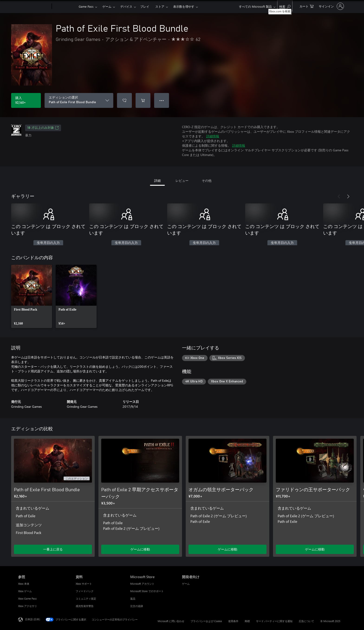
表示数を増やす (184, 6)
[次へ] (348, 196)
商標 (247, 621)
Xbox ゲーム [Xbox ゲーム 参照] (25, 591)
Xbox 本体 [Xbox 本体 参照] (24, 584)
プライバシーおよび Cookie (206, 621)
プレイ (145, 6)
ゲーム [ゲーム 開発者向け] (186, 584)
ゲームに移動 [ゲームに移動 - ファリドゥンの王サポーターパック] (315, 549)
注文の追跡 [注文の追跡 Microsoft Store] (137, 606)
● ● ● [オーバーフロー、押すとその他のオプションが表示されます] (162, 100)
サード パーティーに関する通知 (274, 621)
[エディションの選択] (79, 100)
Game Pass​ (86, 6)
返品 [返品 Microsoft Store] (133, 598)
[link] (32, 296)
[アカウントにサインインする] (331, 6)
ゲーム (107, 6)
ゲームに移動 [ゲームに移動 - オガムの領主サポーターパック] (227, 549)
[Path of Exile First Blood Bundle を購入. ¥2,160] (26, 100)
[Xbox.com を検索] (285, 6)
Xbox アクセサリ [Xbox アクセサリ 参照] (28, 606)
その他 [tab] (207, 181)
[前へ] (339, 196)
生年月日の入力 (48, 243)
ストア (160, 6)
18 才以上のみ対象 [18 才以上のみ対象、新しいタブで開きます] (43, 128)
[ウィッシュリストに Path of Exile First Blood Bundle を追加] (124, 100)
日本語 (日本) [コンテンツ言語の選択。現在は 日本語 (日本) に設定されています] (32, 619)
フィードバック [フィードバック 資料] (85, 591)
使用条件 (233, 621)
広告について (306, 621)
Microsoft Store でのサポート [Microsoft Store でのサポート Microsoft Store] (147, 591)
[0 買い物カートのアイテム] (307, 6)
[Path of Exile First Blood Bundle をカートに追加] (143, 100)
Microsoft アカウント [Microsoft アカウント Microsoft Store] (142, 584)
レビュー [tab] (182, 181)
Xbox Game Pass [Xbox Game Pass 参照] (27, 598)
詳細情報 (213, 136)
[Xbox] (65, 7)
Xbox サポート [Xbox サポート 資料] (84, 584)
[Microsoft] (34, 7)
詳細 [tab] (157, 181)
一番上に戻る (53, 549)
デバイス (126, 6)
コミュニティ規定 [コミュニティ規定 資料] (86, 598)
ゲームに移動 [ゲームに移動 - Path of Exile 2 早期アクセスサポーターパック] (140, 549)
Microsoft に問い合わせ (171, 621)
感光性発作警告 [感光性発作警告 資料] (85, 606)
